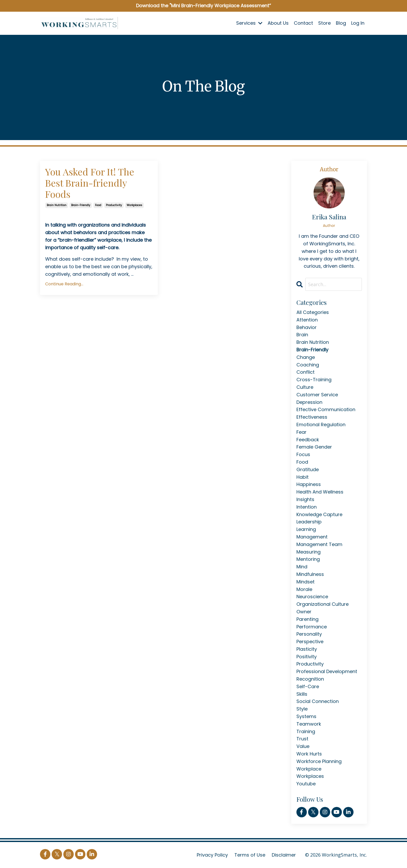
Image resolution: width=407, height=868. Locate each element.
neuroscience (312, 597)
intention (307, 507)
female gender (314, 447)
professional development (327, 671)
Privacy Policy (212, 855)
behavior (307, 327)
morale (304, 589)
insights (305, 499)
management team (319, 544)
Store (324, 23)
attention (307, 320)
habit (303, 477)
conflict (306, 372)
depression (309, 402)
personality (309, 634)
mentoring (308, 559)
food (98, 205)
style (302, 709)
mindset (306, 582)
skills (302, 694)
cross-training (314, 380)
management (312, 537)
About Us (278, 23)
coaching (308, 365)
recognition (310, 679)
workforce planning (319, 761)
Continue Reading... (64, 284)
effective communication (326, 409)
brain (302, 335)
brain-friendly (81, 205)
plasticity (307, 649)
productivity (114, 205)
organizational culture (323, 604)
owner (304, 612)
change (306, 357)
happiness (309, 484)
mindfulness (310, 574)
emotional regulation (321, 425)
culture (305, 387)
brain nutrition (57, 205)
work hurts (309, 754)
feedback (308, 440)
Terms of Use (250, 855)
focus (303, 454)
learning (306, 529)
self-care (308, 686)
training (306, 731)
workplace (309, 769)
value (303, 746)
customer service (317, 395)
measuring (308, 552)
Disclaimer (284, 855)
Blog (341, 23)
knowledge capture (319, 514)
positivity (307, 657)
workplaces (134, 205)
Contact (303, 23)
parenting (307, 619)
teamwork (309, 724)
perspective (310, 642)
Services (249, 23)
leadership (309, 522)
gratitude (308, 469)
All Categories (313, 312)
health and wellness (320, 492)
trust (302, 739)
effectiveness (312, 417)
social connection (318, 701)
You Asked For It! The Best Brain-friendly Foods (90, 183)
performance (312, 627)
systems (306, 716)
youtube (306, 784)
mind (302, 567)
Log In (358, 23)
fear (301, 432)
